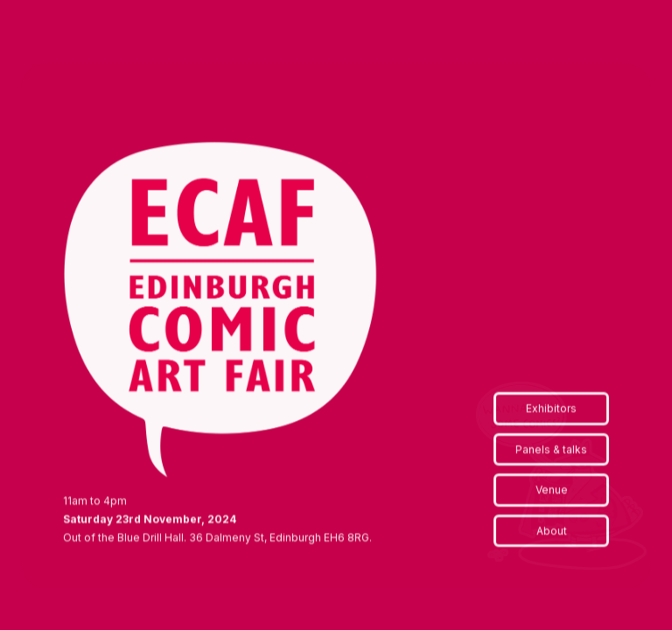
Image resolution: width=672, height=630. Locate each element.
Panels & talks (551, 450)
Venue (552, 490)
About (552, 532)
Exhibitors (551, 409)
